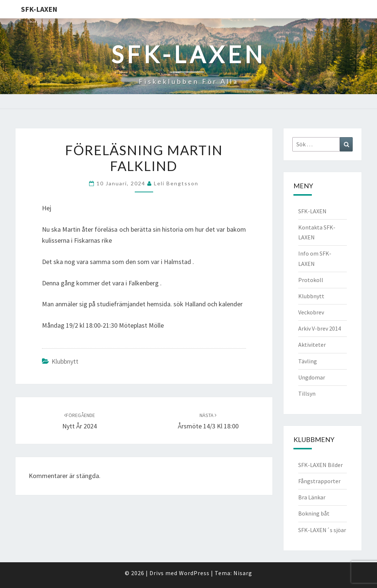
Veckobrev (311, 312)
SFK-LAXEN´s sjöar (322, 530)
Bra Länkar (312, 497)
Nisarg (243, 573)
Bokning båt (314, 513)
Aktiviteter (312, 345)
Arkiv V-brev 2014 (320, 328)
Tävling (308, 361)
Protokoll (311, 280)
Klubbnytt (65, 361)
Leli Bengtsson (176, 183)
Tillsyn (307, 393)
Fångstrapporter (319, 481)
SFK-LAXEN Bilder (320, 465)
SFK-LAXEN (39, 9)
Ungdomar (312, 377)
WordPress (194, 573)
